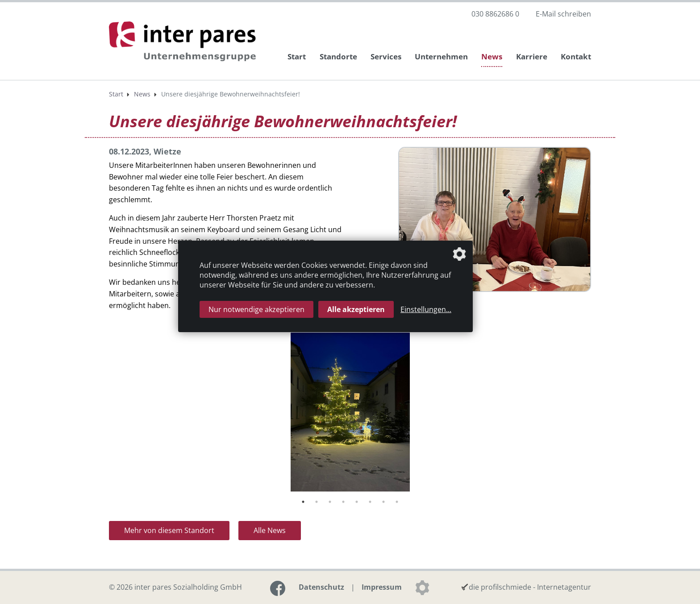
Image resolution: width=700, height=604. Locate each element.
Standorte (338, 56)
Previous (102, 414)
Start (297, 56)
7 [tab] (383, 502)
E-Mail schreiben (563, 14)
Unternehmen (441, 56)
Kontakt (576, 56)
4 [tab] (343, 502)
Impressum (382, 587)
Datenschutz (321, 587)
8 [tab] (397, 502)
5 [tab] (357, 502)
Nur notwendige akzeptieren (256, 309)
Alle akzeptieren (356, 309)
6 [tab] (370, 502)
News (492, 56)
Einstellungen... (426, 309)
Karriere (532, 56)
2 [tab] (317, 502)
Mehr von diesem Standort (169, 530)
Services (386, 56)
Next (598, 414)
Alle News (270, 530)
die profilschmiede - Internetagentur (530, 587)
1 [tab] (303, 502)
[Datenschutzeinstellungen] (422, 587)
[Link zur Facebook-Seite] (278, 588)
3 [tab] (330, 502)
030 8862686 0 (495, 14)
